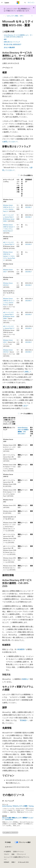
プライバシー (21, 854)
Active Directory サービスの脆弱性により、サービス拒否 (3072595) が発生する (18, 36)
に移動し (27, 372)
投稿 (13, 854)
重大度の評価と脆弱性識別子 (13, 44)
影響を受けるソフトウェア (12, 42)
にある (25, 406)
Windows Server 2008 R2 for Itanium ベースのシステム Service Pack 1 (9, 256)
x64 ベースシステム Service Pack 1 (8, 243)
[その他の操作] (32, 16)
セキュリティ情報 (12, 16)
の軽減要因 (20, 649)
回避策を (25, 679)
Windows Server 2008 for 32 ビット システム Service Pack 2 (9, 208)
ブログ (6, 854)
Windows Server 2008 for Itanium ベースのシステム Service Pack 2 (9, 228)
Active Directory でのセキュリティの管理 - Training (18, 806)
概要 (5, 39)
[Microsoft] (18, 3)
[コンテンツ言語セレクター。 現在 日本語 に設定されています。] (8, 842)
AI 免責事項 (7, 851)
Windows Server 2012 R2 (8, 284)
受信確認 (23, 720)
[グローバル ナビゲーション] (2, 3)
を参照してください (9, 142)
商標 (13, 862)
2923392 (28, 207)
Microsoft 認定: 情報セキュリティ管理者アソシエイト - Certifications (18, 819)
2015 (21, 16)
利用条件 (7, 862)
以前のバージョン (19, 851)
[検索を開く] (25, 3)
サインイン (31, 2)
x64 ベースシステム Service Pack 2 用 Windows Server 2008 (9, 218)
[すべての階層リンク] (4, 16)
